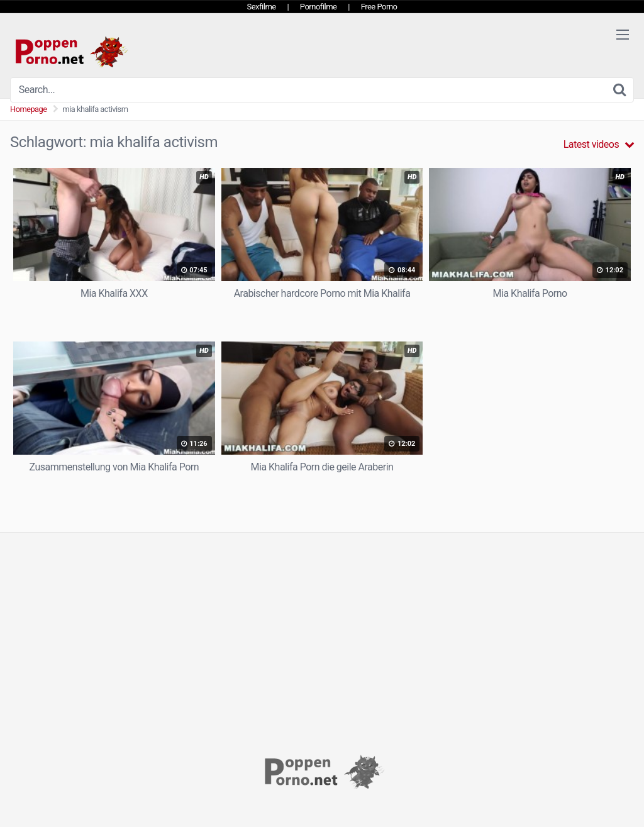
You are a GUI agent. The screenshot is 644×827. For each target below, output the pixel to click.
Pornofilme (319, 7)
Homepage (29, 109)
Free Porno (379, 7)
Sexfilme (262, 7)
